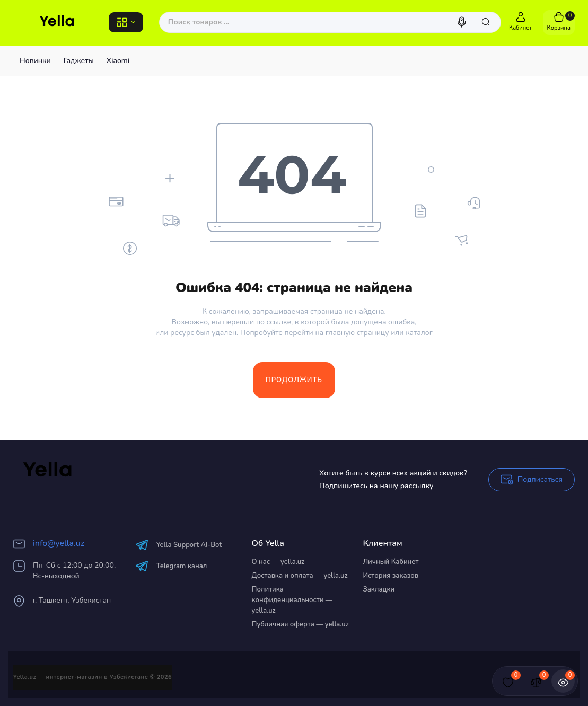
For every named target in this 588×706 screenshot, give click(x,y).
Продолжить (294, 380)
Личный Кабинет (390, 562)
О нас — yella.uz (278, 562)
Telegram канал (171, 566)
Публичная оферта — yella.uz (300, 624)
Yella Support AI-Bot (178, 545)
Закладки (379, 589)
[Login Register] (521, 22)
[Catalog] (126, 22)
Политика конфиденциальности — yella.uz (292, 600)
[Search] (463, 22)
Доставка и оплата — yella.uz (300, 576)
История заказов (390, 576)
